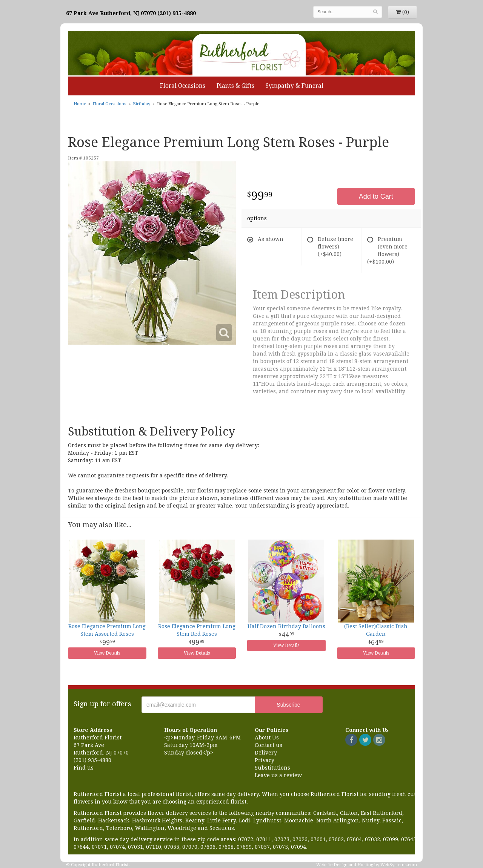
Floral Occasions (183, 86)
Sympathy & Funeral (295, 86)
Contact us (268, 745)
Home (80, 104)
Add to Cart (376, 196)
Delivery (266, 753)
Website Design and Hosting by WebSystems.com (367, 865)
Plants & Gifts (235, 86)
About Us (267, 738)
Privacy (265, 760)
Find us (84, 768)
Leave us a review (278, 775)
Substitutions (272, 768)
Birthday (142, 104)
